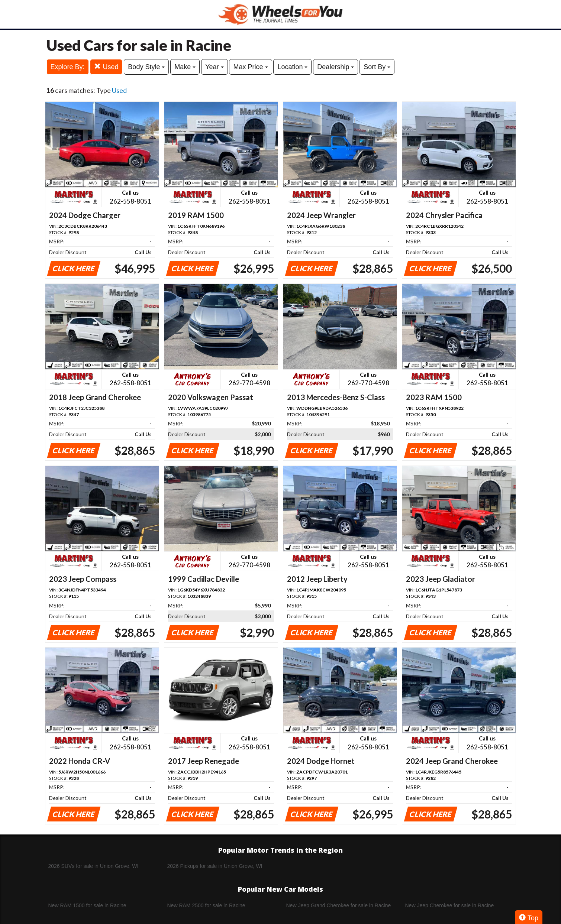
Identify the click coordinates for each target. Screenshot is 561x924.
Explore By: (68, 67)
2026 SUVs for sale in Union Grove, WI (93, 866)
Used (106, 67)
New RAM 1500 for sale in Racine (87, 905)
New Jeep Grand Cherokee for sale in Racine (339, 905)
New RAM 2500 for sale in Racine (206, 905)
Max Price (250, 67)
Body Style (146, 67)
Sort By (377, 67)
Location (292, 67)
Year (214, 67)
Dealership (336, 67)
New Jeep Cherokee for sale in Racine (450, 905)
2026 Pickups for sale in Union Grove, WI (215, 866)
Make (185, 67)
